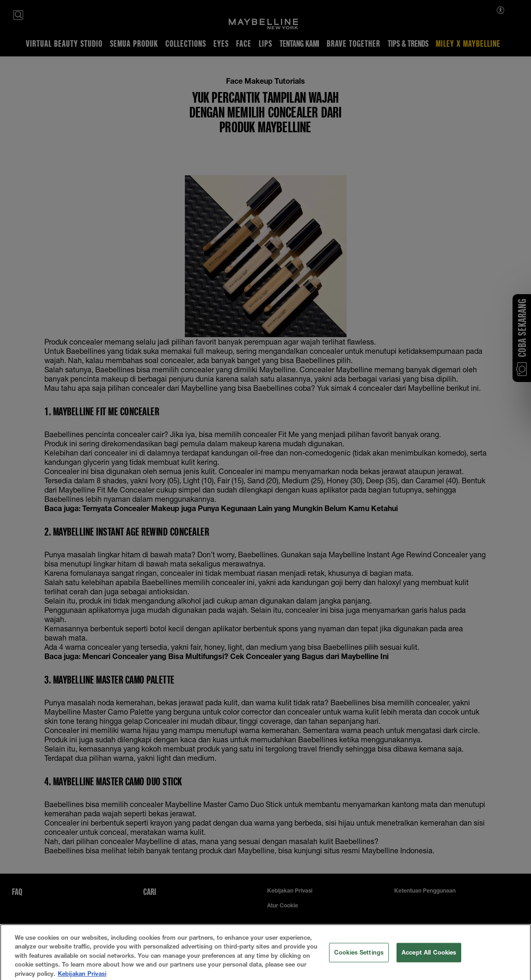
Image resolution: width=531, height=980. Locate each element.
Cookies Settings (359, 967)
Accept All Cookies (429, 967)
